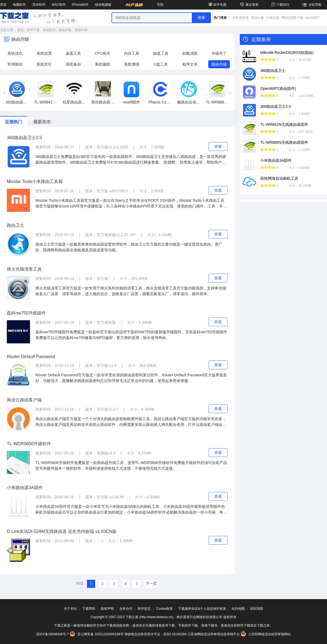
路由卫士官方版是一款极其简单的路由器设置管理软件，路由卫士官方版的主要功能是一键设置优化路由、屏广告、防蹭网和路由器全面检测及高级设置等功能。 (129, 247)
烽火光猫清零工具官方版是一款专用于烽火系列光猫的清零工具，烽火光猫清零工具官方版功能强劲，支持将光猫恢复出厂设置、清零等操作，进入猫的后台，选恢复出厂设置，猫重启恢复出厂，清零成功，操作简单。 (131, 291)
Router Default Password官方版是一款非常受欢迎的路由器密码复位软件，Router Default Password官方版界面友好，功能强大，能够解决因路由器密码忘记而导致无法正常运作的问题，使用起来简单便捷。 (131, 378)
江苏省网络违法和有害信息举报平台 (214, 634)
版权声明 (107, 609)
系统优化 (15, 53)
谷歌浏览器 (240, 18)
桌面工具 (73, 53)
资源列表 (81, 30)
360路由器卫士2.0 (24, 138)
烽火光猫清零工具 (24, 269)
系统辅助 (102, 64)
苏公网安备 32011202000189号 (97, 634)
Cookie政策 (164, 609)
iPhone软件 (80, 5)
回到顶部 (257, 609)
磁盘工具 (161, 53)
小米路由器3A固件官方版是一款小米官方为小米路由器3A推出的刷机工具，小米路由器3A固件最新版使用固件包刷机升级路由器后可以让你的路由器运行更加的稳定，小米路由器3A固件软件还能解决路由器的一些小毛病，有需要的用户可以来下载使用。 (131, 510)
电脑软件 (19, 5)
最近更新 (248, 5)
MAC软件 (59, 5)
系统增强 (132, 64)
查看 (218, 146)
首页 (3, 5)
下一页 (151, 584)
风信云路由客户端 (24, 400)
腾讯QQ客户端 (292, 18)
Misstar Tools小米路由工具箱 (35, 181)
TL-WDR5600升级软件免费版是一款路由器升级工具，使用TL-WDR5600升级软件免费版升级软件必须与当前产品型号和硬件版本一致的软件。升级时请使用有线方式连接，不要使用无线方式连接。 (131, 466)
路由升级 (65, 30)
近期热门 (14, 122)
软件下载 (33, 30)
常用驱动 (15, 64)
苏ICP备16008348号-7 (53, 634)
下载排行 (280, 5)
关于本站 (70, 609)
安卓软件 (39, 5)
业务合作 (126, 609)
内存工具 (132, 53)
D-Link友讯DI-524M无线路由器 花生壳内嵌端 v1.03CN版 (62, 531)
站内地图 (238, 609)
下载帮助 (89, 609)
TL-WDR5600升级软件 (29, 444)
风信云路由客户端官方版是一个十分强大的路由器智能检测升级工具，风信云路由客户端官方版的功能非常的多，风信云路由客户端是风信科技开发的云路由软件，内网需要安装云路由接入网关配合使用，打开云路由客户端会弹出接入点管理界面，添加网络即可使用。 (131, 422)
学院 (160, 5)
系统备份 (73, 64)
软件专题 (217, 5)
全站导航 (311, 5)
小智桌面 (273, 18)
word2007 (312, 18)
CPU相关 (102, 53)
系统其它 (44, 64)
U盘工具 (161, 64)
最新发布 (42, 122)
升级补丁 (219, 53)
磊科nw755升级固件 (26, 313)
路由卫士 (16, 225)
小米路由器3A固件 (25, 488)
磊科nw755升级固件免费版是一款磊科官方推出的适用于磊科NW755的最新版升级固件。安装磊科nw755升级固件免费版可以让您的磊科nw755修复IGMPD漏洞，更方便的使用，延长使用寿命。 (131, 335)
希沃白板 (258, 18)
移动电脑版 (103, 5)
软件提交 (144, 609)
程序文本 (190, 64)
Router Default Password (31, 357)
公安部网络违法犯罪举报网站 (266, 634)
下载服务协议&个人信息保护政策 (202, 609)
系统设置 (44, 53)
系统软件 (49, 30)
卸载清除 (190, 53)
